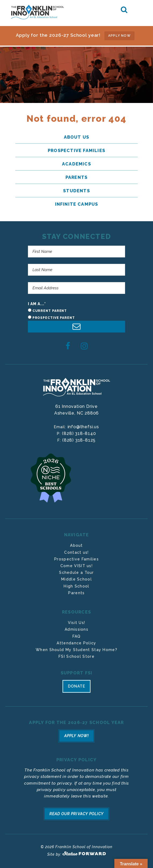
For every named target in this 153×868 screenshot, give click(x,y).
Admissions (76, 629)
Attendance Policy (76, 643)
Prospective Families (76, 559)
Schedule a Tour (76, 572)
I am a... (37, 304)
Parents (76, 593)
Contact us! (76, 552)
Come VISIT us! (76, 566)
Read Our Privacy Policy (76, 813)
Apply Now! (76, 736)
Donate (76, 686)
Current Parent (50, 311)
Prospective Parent (54, 318)
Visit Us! (77, 623)
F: (60, 440)
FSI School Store (76, 656)
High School (76, 586)
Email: (61, 427)
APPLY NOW (119, 36)
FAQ (77, 636)
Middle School (76, 579)
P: (59, 434)
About (76, 545)
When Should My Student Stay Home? (76, 650)
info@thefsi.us (83, 427)
